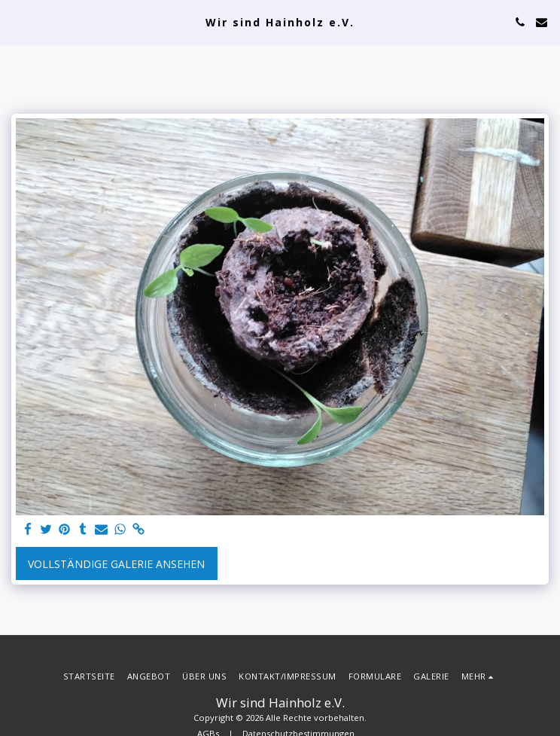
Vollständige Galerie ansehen (116, 564)
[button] (17, 21)
